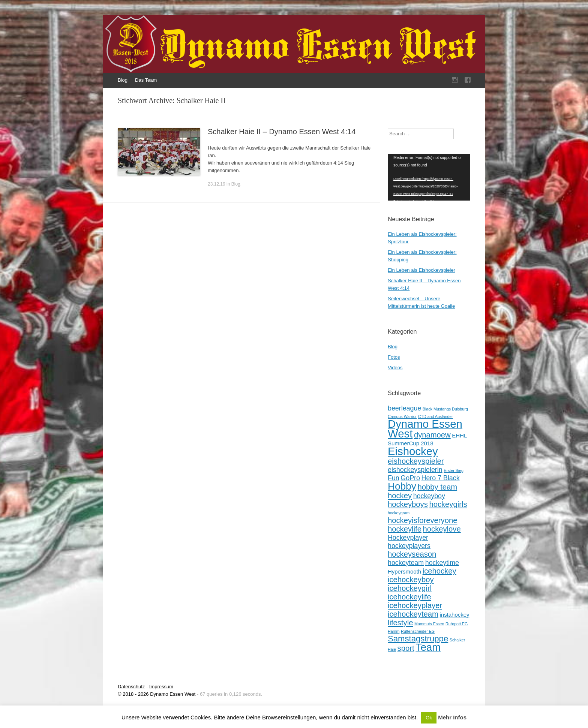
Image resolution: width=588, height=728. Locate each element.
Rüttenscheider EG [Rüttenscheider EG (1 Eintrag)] (418, 631)
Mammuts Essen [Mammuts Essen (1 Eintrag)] (429, 624)
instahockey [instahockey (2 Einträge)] (454, 615)
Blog (123, 80)
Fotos (394, 357)
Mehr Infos (452, 717)
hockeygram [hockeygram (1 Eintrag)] (399, 513)
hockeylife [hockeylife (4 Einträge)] (405, 529)
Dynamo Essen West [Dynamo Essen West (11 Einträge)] (425, 429)
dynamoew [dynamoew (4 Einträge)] (432, 435)
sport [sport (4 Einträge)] (406, 648)
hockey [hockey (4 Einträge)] (400, 496)
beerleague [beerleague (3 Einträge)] (404, 408)
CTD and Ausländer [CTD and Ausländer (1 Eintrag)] (436, 416)
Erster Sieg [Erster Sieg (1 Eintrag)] (454, 470)
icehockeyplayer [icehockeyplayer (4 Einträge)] (415, 605)
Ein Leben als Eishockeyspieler (421, 270)
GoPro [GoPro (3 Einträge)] (410, 478)
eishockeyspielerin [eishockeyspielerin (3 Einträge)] (415, 470)
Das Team (146, 80)
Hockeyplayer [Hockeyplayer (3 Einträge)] (408, 538)
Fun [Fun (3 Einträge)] (394, 478)
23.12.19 (217, 184)
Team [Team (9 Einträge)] (428, 647)
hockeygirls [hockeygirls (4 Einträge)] (448, 504)
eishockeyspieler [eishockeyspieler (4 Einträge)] (416, 461)
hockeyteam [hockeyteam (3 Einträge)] (406, 563)
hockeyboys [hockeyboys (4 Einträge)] (408, 504)
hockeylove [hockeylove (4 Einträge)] (442, 529)
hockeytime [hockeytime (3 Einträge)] (442, 563)
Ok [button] (429, 718)
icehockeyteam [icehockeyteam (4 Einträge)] (413, 614)
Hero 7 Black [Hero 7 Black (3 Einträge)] (441, 478)
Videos (395, 368)
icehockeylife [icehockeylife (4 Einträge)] (409, 597)
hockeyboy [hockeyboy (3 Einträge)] (429, 496)
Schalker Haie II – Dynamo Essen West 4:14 (282, 132)
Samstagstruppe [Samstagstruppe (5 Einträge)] (418, 639)
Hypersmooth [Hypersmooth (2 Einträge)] (404, 571)
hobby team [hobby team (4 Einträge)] (437, 487)
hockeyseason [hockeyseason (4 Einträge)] (412, 554)
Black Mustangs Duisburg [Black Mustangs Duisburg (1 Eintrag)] (445, 409)
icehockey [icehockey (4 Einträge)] (439, 571)
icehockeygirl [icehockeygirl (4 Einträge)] (410, 588)
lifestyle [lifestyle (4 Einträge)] (400, 623)
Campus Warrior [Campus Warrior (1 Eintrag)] (402, 416)
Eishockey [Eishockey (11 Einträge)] (413, 451)
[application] (429, 177)
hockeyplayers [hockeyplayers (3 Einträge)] (409, 546)
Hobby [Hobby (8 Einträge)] (402, 486)
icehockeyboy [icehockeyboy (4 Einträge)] (411, 580)
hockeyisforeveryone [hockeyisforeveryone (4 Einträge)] (422, 520)
